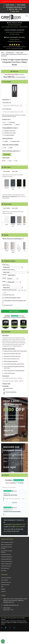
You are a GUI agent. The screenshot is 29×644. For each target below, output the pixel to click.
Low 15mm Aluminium (8, 135)
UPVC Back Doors (5, 568)
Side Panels (4, 571)
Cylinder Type (5, 285)
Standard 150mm (7, 125)
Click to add (7, 154)
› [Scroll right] (27, 186)
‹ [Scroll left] (2, 186)
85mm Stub (11, 122)
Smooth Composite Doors (7, 561)
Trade (2, 587)
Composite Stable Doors (6, 559)
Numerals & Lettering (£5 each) (9, 290)
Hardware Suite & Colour (8, 270)
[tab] (14, 82)
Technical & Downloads (6, 578)
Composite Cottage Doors (7, 557)
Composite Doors (10, 53)
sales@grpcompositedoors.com (14, 524)
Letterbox (4, 275)
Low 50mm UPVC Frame (9, 133)
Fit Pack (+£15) (7, 305)
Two (15, 161)
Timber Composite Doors (6, 564)
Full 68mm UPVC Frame (9, 131)
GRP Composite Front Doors (7, 542)
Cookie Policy (19, 621)
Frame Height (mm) (7, 109)
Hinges (4, 281)
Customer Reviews (5, 585)
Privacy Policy (13, 621)
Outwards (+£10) (15, 141)
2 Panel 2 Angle (19, 53)
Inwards (5, 141)
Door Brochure (9, 388)
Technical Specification (11, 392)
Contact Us (3, 591)
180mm (17, 125)
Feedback (3, 589)
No (4, 122)
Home (2, 53)
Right (10, 148)
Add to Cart (14, 311)
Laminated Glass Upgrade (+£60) (11, 298)
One (9, 161)
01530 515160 (20, 527)
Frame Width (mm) (7, 103)
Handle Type (5, 265)
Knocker (4, 278)
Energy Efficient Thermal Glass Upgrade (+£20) (14, 301)
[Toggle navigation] (26, 16)
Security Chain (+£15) (8, 295)
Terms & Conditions (5, 621)
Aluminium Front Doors (6, 566)
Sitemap (24, 621)
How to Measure (5, 580)
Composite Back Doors (6, 555)
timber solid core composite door (10, 197)
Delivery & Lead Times (6, 582)
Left (4, 148)
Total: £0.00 (15, 11)
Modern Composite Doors (7, 545)
